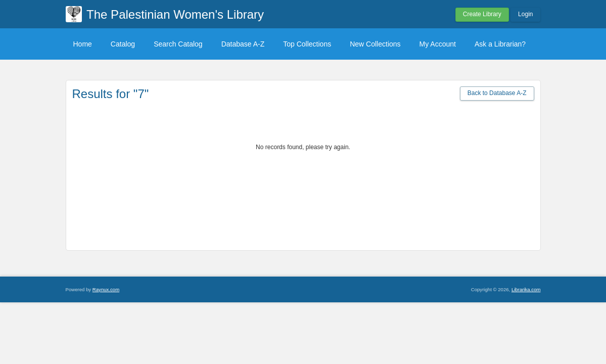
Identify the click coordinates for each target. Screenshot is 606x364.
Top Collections (307, 44)
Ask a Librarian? (500, 44)
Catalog (123, 44)
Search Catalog (178, 44)
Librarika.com (526, 289)
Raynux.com (106, 289)
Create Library (482, 14)
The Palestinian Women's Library (175, 14)
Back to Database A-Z (497, 93)
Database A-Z (243, 44)
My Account (438, 44)
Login (525, 14)
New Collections (375, 44)
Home (83, 44)
